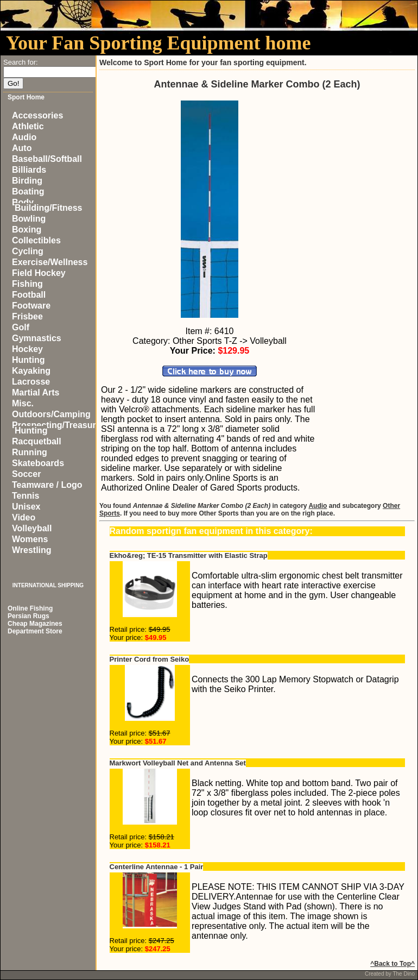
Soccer (26, 474)
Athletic (28, 126)
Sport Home (26, 97)
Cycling (28, 251)
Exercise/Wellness (50, 262)
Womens (30, 539)
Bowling (29, 219)
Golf (21, 327)
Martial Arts (36, 392)
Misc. (23, 403)
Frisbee (27, 316)
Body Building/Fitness (47, 205)
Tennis (26, 496)
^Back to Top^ (392, 964)
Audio (24, 137)
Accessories (37, 115)
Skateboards (38, 463)
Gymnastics (37, 338)
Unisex (26, 507)
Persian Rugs (28, 616)
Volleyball (32, 528)
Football (29, 295)
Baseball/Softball (47, 159)
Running (30, 452)
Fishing (27, 284)
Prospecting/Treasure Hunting (56, 428)
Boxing (27, 230)
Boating (28, 191)
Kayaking (31, 371)
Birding (27, 181)
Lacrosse (31, 382)
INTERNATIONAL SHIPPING (48, 585)
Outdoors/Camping (51, 414)
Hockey (27, 349)
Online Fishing (30, 608)
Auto (22, 148)
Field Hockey (39, 273)
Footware (31, 306)
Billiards (29, 170)
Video (24, 517)
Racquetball (37, 441)
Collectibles (36, 240)
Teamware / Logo (47, 485)
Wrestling (32, 550)
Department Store (35, 631)
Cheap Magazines (35, 624)
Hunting (28, 360)
